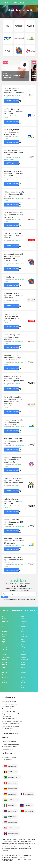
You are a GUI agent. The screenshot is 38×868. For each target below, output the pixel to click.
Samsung (5, 677)
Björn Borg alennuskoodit (10, 711)
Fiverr (22, 619)
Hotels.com (24, 637)
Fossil (22, 624)
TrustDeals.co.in (13, 800)
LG (21, 649)
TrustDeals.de (12, 789)
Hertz (22, 634)
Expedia (23, 616)
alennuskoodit (7, 716)
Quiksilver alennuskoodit (10, 733)
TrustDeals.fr (29, 794)
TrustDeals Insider (8, 749)
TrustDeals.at (12, 766)
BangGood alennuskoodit (10, 709)
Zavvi (22, 688)
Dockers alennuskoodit (10, 719)
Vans (22, 675)
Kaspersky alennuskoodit (10, 726)
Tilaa (5, 597)
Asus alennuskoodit (8, 706)
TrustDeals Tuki (7, 760)
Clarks (3, 639)
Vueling (23, 683)
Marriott (4, 654)
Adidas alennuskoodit (9, 702)
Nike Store (4, 660)
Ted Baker (24, 657)
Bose (3, 637)
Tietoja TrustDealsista (9, 742)
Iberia (22, 639)
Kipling (23, 647)
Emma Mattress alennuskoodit (12, 721)
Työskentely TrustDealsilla (10, 744)
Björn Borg (5, 632)
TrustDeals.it (12, 805)
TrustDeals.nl (12, 811)
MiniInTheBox (6, 657)
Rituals (4, 675)
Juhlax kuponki (19, 446)
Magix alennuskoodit (9, 729)
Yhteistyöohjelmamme (9, 747)
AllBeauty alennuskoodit (10, 704)
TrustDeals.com (13, 828)
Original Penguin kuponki (12, 96)
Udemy (23, 667)
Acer (3, 616)
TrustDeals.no (12, 822)
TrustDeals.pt (29, 811)
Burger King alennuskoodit (11, 714)
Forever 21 (23, 621)
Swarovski (24, 654)
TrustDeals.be (12, 772)
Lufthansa (5, 652)
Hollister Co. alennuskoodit (11, 724)
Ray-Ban (4, 672)
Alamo (4, 619)
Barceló (4, 629)
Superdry (4, 683)
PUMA (22, 652)
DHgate (4, 642)
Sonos (3, 680)
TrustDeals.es (12, 794)
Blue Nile (4, 634)
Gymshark (24, 626)
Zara (22, 685)
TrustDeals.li (28, 805)
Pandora (4, 665)
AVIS (3, 626)
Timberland (24, 660)
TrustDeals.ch (12, 783)
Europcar (4, 649)
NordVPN (4, 662)
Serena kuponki (20, 427)
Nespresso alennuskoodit (10, 731)
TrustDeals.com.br (14, 777)
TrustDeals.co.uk (13, 834)
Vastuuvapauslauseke (9, 757)
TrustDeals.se (12, 817)
